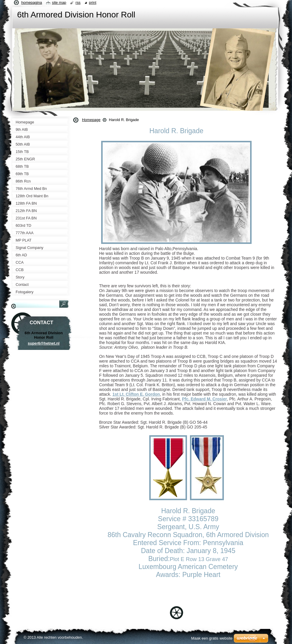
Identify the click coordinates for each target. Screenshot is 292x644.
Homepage (91, 120)
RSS (78, 3)
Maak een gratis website (212, 638)
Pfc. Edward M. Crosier (204, 399)
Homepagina (32, 3)
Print (93, 3)
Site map (59, 3)
